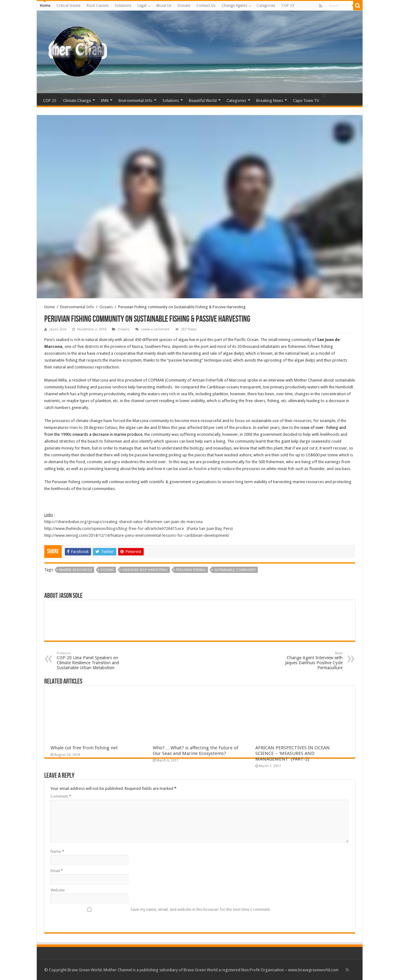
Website (58, 890)
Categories (266, 6)
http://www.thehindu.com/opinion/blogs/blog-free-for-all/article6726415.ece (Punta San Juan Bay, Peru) (139, 528)
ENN (105, 101)
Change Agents (234, 6)
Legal (142, 6)
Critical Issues (68, 6)
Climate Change (77, 101)
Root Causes (98, 6)
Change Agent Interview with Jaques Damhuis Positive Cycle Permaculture (311, 661)
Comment (61, 796)
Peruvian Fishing (191, 570)
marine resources (76, 570)
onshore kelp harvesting (145, 570)
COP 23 (288, 6)
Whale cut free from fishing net (84, 748)
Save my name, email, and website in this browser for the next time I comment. (201, 909)
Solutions (123, 6)
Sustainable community (235, 570)
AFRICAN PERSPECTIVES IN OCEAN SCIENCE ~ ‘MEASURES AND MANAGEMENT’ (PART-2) (293, 753)
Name (57, 851)
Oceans (106, 307)
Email (57, 871)
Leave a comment (155, 329)
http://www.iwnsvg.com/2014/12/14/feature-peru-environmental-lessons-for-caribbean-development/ (137, 535)
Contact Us (206, 6)
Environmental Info (135, 101)
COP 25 (50, 101)
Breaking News (270, 101)
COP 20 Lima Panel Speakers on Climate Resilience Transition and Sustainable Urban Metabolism (89, 661)
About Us (164, 6)
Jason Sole (58, 329)
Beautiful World (203, 101)
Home (45, 6)
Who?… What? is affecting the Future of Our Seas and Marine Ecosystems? (195, 751)
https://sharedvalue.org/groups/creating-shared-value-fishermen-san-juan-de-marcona (123, 522)
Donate (184, 6)
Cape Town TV (306, 101)
